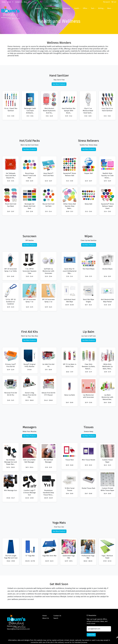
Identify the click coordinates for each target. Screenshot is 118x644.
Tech (93, 8)
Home (4, 2)
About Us (46, 618)
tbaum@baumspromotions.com (18, 629)
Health (77, 8)
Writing (102, 8)
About (9, 2)
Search (107, 2)
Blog (25, 2)
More (110, 8)
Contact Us (19, 2)
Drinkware (56, 8)
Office (86, 8)
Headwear (67, 8)
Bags (47, 8)
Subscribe (91, 635)
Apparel (39, 8)
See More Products (59, 84)
